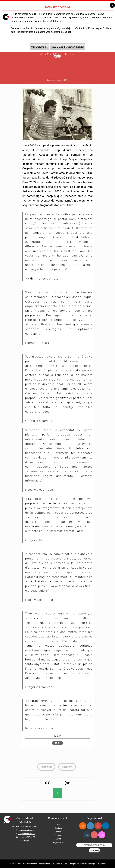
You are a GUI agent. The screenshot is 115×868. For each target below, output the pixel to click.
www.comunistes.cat (27, 830)
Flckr (102, 835)
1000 (57, 743)
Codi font (102, 864)
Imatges (58, 828)
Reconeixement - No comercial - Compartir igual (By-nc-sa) (61, 864)
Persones (58, 835)
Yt (94, 835)
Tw (90, 826)
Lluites (58, 839)
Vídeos (58, 832)
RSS (83, 826)
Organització (58, 842)
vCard (27, 841)
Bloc (58, 825)
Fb (106, 826)
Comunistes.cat (63, 28)
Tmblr (87, 835)
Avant (57, 56)
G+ (98, 826)
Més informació (39, 43)
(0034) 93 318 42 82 (27, 837)
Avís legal (91, 864)
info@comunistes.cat (27, 834)
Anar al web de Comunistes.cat (67, 43)
